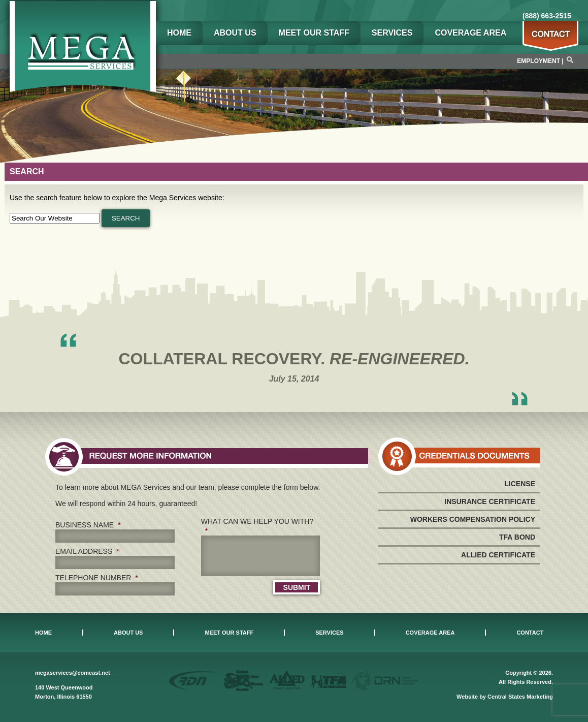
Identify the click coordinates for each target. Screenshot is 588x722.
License (520, 484)
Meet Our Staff (314, 33)
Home (179, 33)
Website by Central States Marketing (505, 697)
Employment (538, 61)
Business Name (88, 525)
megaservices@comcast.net (73, 673)
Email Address (87, 551)
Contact (530, 633)
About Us (235, 33)
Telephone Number (97, 578)
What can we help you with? (257, 526)
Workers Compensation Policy (473, 519)
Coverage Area (470, 33)
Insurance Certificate (490, 501)
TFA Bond (517, 537)
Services (392, 33)
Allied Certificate (498, 555)
